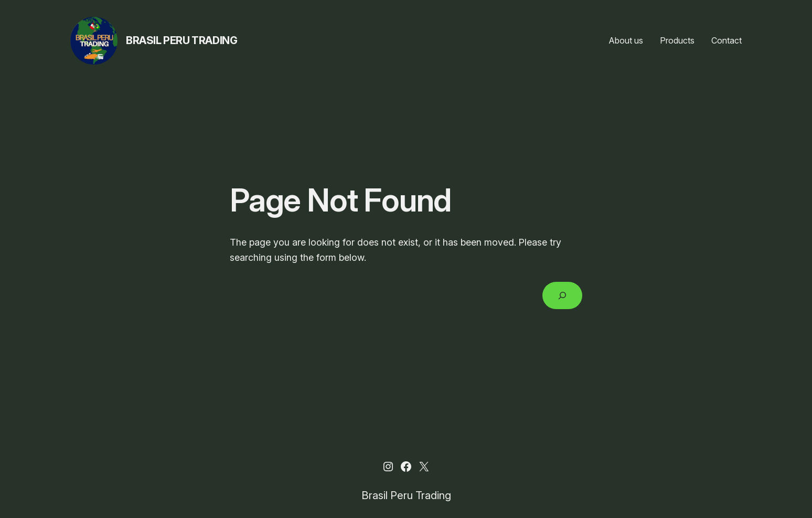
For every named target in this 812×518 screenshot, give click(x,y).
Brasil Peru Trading (181, 40)
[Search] (562, 295)
